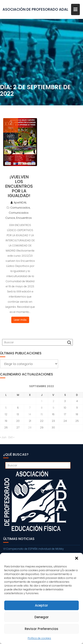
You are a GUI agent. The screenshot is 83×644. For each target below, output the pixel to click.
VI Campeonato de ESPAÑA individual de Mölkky (34, 549)
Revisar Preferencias (41, 629)
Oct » (11, 437)
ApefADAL (19, 203)
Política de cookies (39, 638)
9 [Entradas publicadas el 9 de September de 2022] (53, 408)
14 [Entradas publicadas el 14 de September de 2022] (30, 414)
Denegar (42, 617)
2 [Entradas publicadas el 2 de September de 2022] (53, 401)
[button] (77, 558)
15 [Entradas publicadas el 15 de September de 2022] (42, 414)
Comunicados (20, 208)
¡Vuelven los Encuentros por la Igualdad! (19, 186)
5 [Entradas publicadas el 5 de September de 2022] (6, 408)
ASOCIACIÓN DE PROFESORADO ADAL (35, 9)
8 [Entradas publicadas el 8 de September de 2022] (42, 408)
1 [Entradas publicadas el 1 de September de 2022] (42, 401)
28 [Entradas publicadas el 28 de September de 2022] (30, 427)
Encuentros (24, 218)
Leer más (20, 320)
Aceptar (41, 605)
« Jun (3, 437)
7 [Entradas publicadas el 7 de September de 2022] (30, 408)
